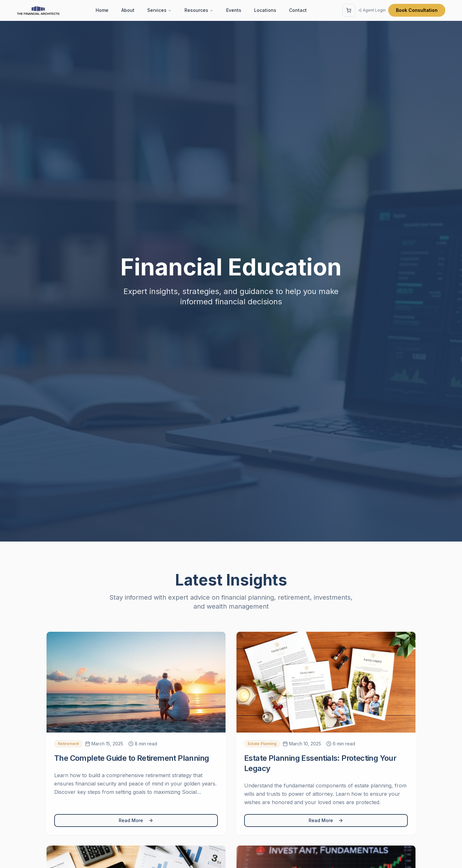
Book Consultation (417, 10)
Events (234, 10)
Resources (199, 10)
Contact (298, 10)
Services (159, 10)
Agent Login (372, 10)
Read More (136, 820)
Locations (265, 10)
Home (102, 10)
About (128, 10)
